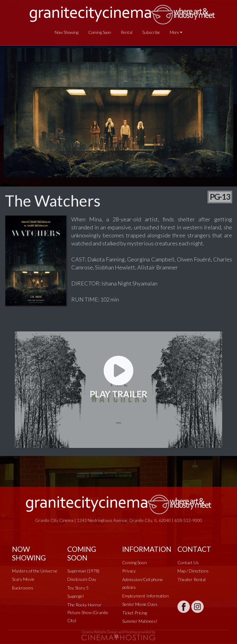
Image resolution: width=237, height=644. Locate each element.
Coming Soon (100, 32)
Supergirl (75, 596)
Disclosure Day (82, 579)
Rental (127, 32)
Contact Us (188, 562)
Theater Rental (191, 579)
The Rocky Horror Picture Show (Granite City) (88, 613)
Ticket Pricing (135, 613)
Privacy (129, 571)
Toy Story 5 (78, 588)
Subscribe (151, 32)
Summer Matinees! (140, 621)
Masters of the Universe (35, 571)
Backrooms (23, 588)
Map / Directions (193, 571)
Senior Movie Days (140, 604)
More (174, 32)
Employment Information (146, 596)
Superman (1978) (83, 571)
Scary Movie (23, 579)
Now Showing (67, 32)
